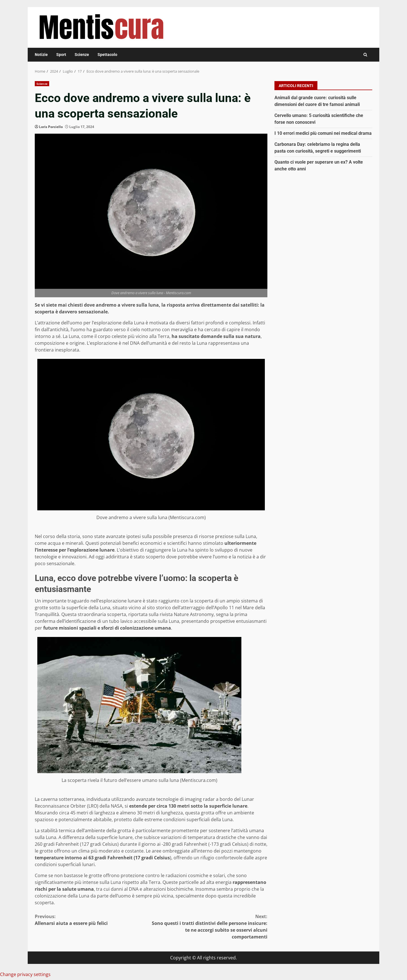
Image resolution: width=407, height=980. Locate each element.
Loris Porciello (51, 127)
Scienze (82, 55)
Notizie (41, 55)
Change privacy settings (25, 974)
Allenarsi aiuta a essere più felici (93, 920)
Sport (61, 55)
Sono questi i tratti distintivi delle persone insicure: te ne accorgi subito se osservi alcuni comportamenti (209, 926)
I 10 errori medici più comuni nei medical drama (323, 133)
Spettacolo (107, 55)
